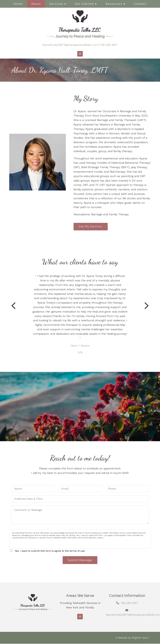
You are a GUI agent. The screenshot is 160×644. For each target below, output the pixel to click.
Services (56, 4)
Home (18, 4)
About (36, 4)
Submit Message (80, 560)
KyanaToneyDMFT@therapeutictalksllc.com (70, 45)
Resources (114, 4)
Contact (140, 4)
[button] (13, 307)
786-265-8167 (109, 45)
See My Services (91, 227)
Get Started (84, 4)
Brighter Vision (140, 638)
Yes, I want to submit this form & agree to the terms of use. (50, 551)
